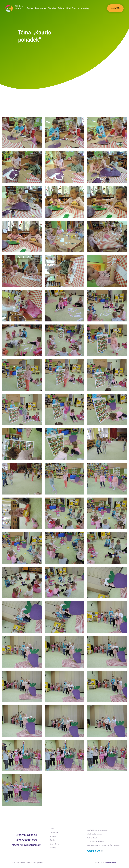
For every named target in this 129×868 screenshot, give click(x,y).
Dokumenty (41, 8)
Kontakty (85, 8)
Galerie (61, 8)
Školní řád (115, 8)
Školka (30, 8)
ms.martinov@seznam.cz (26, 845)
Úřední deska (73, 8)
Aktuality (52, 8)
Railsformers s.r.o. (110, 863)
